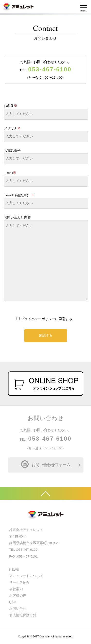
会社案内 (16, 589)
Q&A (13, 602)
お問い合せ (18, 609)
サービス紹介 (19, 582)
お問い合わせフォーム (51, 465)
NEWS (14, 570)
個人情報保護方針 (23, 615)
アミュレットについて (26, 576)
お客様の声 (18, 596)
